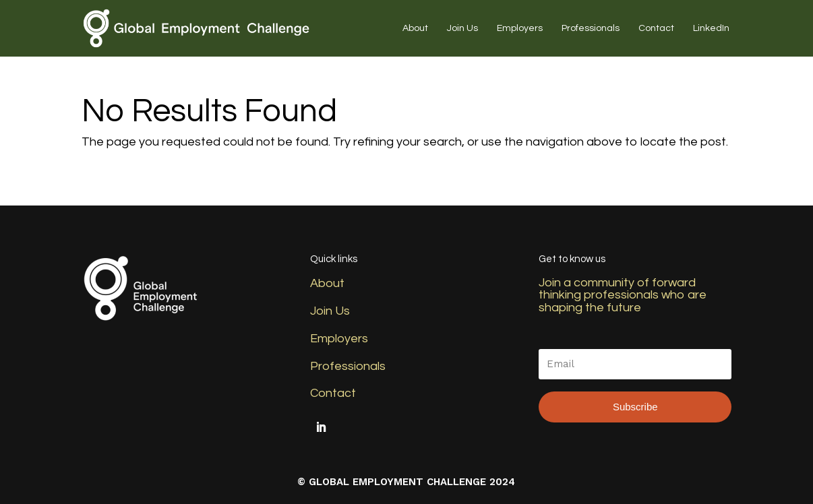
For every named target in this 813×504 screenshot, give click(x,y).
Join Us (462, 28)
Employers (520, 28)
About (415, 28)
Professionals (591, 28)
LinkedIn (711, 28)
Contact (656, 28)
